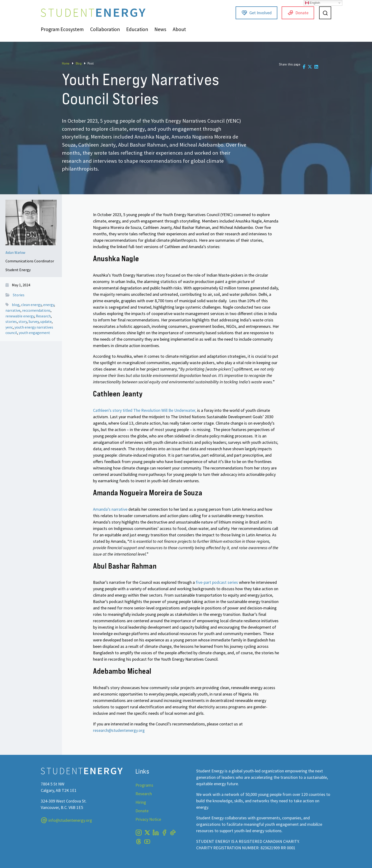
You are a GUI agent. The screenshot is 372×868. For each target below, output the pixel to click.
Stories (19, 295)
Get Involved (257, 13)
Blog (79, 63)
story (23, 322)
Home (66, 63)
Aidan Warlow (16, 253)
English (313, 3)
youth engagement (34, 333)
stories (11, 322)
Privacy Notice (148, 819)
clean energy (31, 305)
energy (49, 305)
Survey (34, 322)
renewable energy (20, 316)
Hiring (141, 802)
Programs (144, 785)
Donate (298, 13)
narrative (13, 310)
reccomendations (36, 310)
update (46, 322)
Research (43, 316)
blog (16, 305)
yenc (9, 327)
